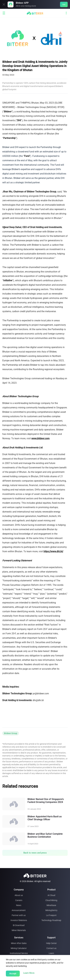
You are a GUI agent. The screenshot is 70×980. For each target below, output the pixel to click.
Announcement (19, 910)
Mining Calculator (19, 948)
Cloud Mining (51, 900)
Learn (51, 953)
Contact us (51, 948)
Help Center (51, 943)
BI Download (19, 925)
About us (19, 895)
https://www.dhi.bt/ (53, 551)
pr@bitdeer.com (41, 694)
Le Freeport (51, 915)
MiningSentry (51, 910)
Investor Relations (19, 920)
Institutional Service (19, 953)
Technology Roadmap (51, 920)
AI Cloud (51, 895)
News (19, 905)
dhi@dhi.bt (38, 700)
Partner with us (19, 915)
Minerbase (51, 905)
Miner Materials (19, 930)
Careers (19, 900)
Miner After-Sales (19, 943)
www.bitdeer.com (40, 438)
